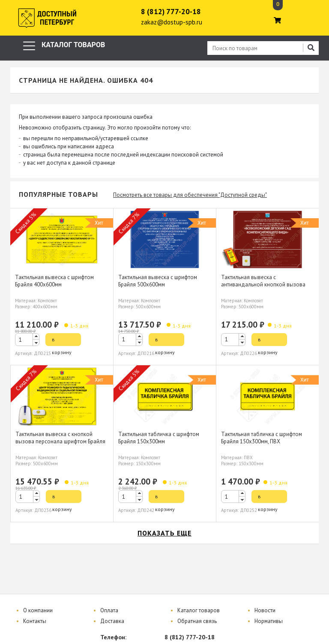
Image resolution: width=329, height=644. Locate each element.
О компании (38, 610)
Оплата (109, 610)
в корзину (62, 341)
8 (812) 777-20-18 (171, 12)
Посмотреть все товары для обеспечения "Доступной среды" (190, 195)
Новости (265, 610)
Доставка (112, 621)
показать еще (164, 533)
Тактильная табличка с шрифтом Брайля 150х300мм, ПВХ (262, 438)
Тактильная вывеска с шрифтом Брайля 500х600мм (158, 281)
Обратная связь (197, 621)
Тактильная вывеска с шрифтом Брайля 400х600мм (54, 281)
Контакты (35, 621)
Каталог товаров (199, 610)
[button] (36, 336)
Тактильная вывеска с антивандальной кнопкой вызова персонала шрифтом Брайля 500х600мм (263, 288)
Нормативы (269, 621)
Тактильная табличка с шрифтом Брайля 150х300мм (159, 438)
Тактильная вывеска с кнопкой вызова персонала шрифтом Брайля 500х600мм (60, 441)
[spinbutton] (27, 340)
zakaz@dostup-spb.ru (172, 22)
